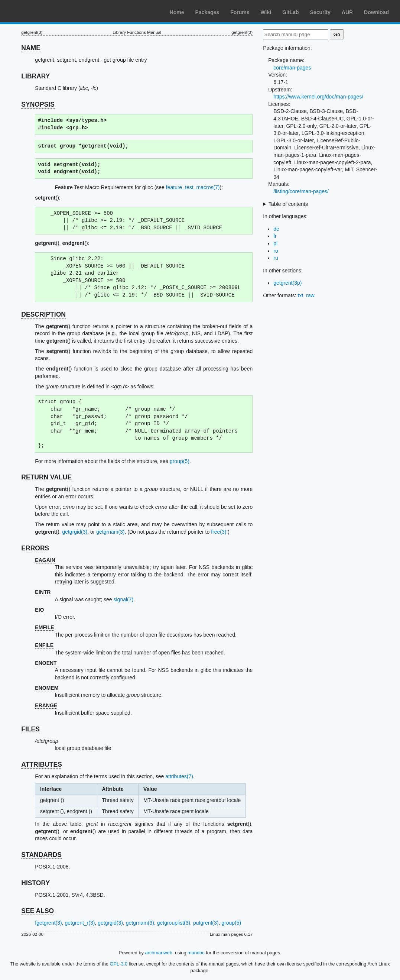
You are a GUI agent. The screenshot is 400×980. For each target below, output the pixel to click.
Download (376, 12)
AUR (347, 12)
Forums (240, 12)
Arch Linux (41, 11)
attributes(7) (179, 776)
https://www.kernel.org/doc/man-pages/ (318, 97)
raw (310, 295)
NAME (31, 48)
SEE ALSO (38, 911)
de (276, 229)
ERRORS (35, 548)
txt (301, 295)
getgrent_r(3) (80, 923)
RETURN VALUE (46, 477)
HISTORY (35, 883)
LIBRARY (35, 76)
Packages (207, 12)
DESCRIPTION (43, 314)
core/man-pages (292, 68)
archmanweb (159, 953)
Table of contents (288, 204)
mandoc (196, 953)
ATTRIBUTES (42, 764)
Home (177, 12)
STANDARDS (41, 855)
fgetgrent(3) (48, 923)
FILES (30, 729)
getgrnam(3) (110, 532)
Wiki (266, 12)
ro (276, 251)
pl (275, 243)
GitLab (290, 12)
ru (276, 258)
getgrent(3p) (287, 283)
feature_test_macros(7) (193, 187)
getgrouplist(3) (174, 923)
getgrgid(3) (75, 532)
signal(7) (123, 599)
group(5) (180, 461)
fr (275, 236)
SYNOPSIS (38, 104)
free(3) (219, 532)
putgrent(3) (206, 923)
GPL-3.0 (119, 964)
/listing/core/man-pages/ (301, 191)
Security (320, 12)
